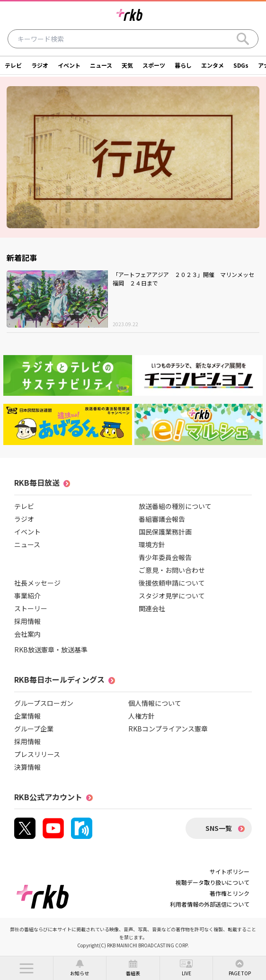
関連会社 (152, 608)
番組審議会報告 (162, 519)
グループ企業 (34, 729)
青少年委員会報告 (165, 557)
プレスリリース (37, 754)
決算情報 (27, 767)
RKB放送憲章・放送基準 (51, 650)
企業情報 (27, 716)
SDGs (241, 65)
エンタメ (213, 65)
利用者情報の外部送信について (210, 904)
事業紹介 (27, 596)
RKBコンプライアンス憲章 (168, 729)
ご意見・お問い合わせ (172, 570)
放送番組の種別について (175, 506)
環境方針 (152, 544)
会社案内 (27, 634)
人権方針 (142, 716)
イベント (69, 65)
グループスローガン (44, 703)
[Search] (243, 39)
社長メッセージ (37, 583)
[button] (27, 968)
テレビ (13, 65)
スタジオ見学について (172, 596)
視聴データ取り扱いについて (213, 882)
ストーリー (31, 608)
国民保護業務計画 (165, 532)
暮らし (183, 65)
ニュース (101, 65)
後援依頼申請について (172, 583)
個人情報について (155, 703)
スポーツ (154, 65)
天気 (127, 65)
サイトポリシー (230, 871)
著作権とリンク (230, 893)
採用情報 (27, 621)
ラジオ (40, 65)
